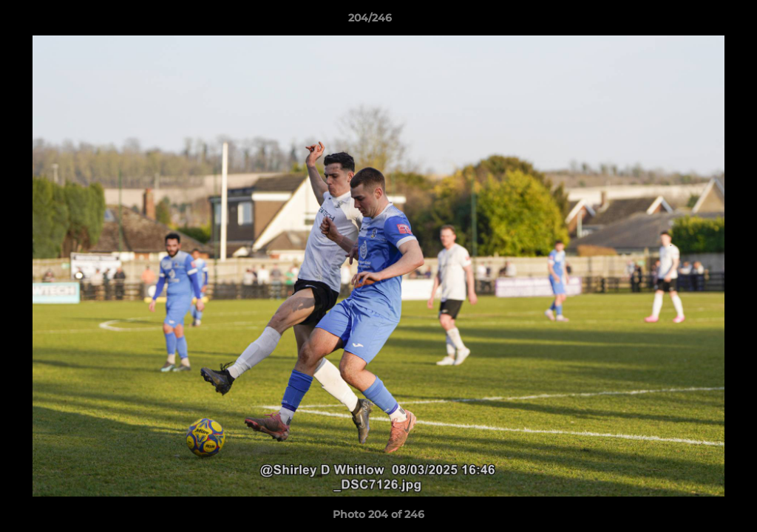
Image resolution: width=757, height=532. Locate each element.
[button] (695, 21)
